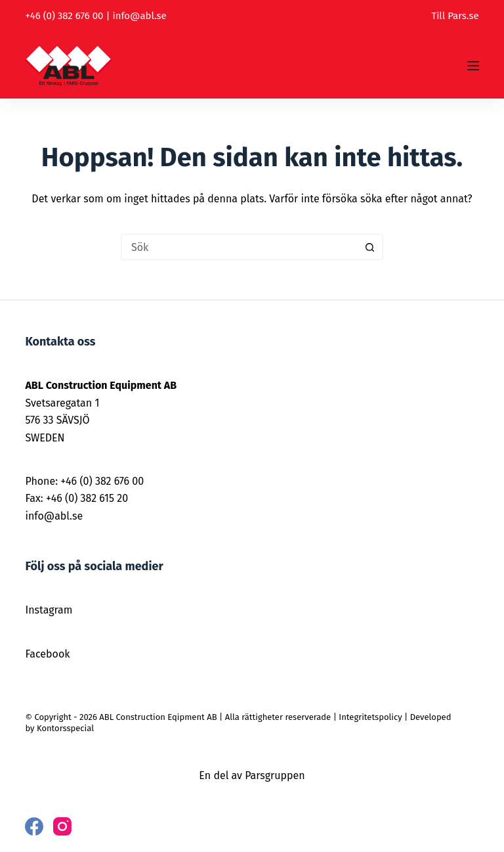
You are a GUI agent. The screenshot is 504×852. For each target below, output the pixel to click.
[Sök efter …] (239, 247)
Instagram (49, 610)
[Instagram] (62, 826)
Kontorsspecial (65, 728)
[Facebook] (34, 826)
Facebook (47, 654)
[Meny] (473, 66)
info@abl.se (139, 16)
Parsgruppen (275, 775)
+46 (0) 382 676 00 (64, 16)
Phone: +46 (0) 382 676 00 (84, 481)
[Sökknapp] (370, 247)
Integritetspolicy (370, 717)
